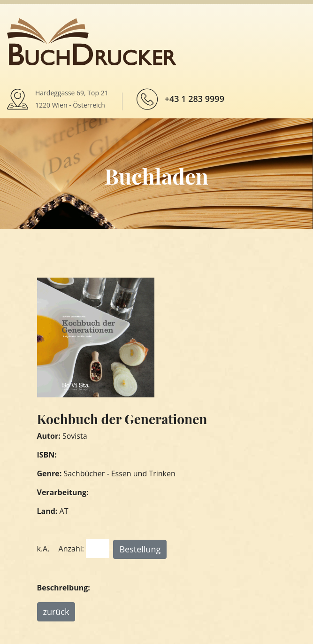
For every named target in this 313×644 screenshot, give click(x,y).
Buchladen (156, 176)
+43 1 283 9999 (195, 99)
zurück (56, 612)
